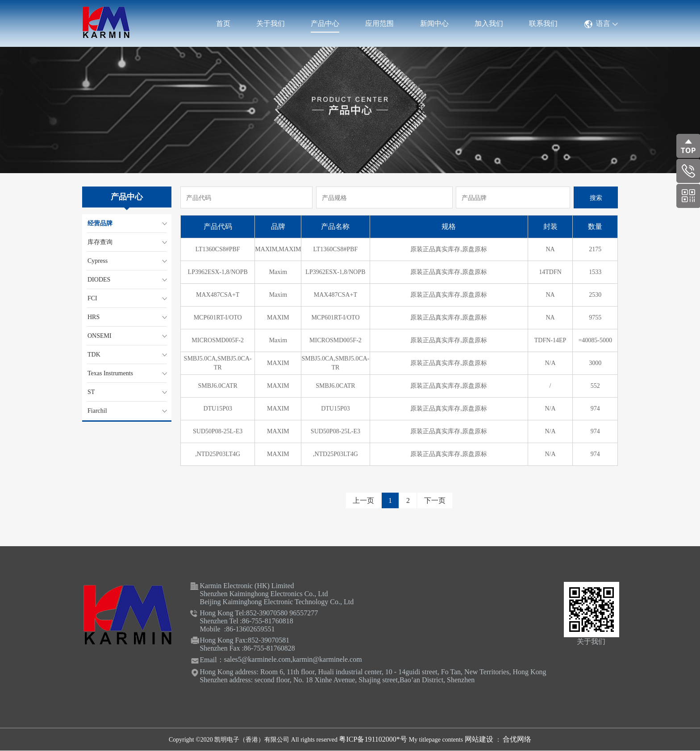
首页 (223, 23)
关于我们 (271, 23)
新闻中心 (434, 23)
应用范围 (379, 23)
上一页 (363, 500)
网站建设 (480, 739)
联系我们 (543, 23)
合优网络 (517, 739)
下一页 (435, 500)
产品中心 (325, 23)
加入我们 (489, 23)
